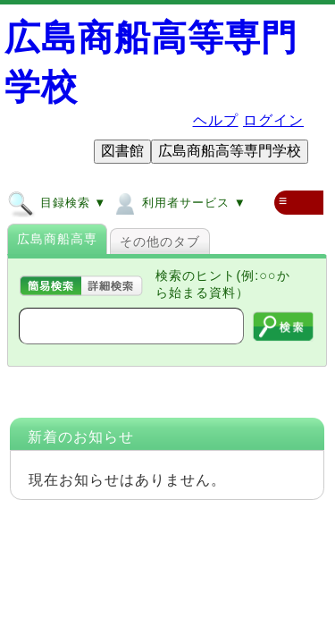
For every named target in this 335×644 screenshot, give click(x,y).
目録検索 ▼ (57, 202)
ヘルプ (216, 120)
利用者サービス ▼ (178, 202)
